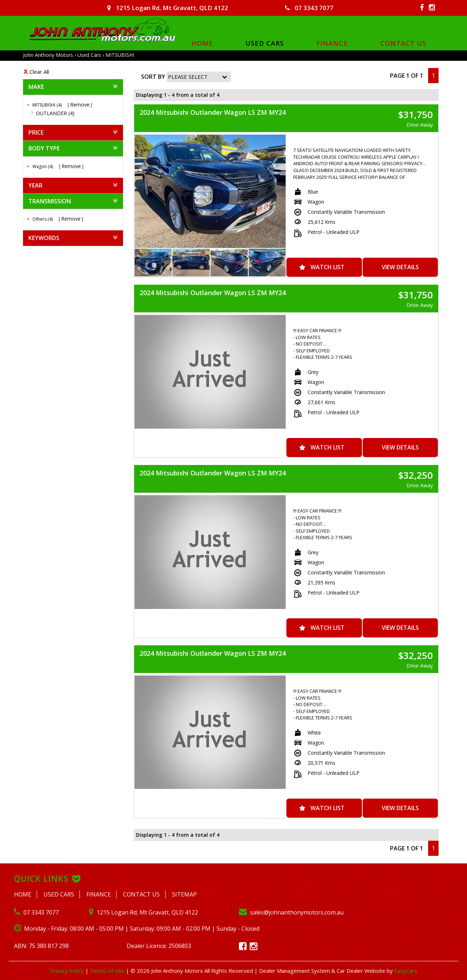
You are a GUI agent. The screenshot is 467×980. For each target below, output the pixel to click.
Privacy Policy (68, 971)
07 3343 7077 (309, 8)
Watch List (328, 267)
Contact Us (403, 43)
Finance (332, 43)
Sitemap (184, 894)
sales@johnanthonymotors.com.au (291, 912)
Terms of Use (108, 971)
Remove (80, 105)
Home (202, 43)
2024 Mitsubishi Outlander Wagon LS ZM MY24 (213, 112)
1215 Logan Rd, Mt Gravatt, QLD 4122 (168, 8)
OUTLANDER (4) (55, 113)
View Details (400, 267)
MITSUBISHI (120, 55)
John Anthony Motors (48, 55)
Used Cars (265, 43)
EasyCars (406, 971)
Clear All (39, 72)
